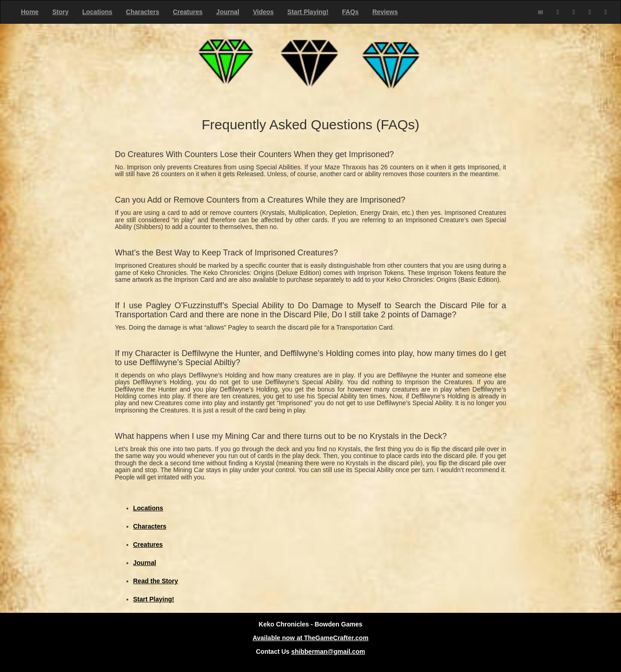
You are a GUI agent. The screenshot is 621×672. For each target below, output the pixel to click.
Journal (228, 12)
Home (30, 12)
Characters (143, 12)
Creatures (188, 12)
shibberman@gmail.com (328, 652)
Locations (97, 12)
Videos (263, 12)
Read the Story (156, 581)
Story (61, 12)
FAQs (351, 12)
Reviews (385, 12)
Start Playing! (308, 12)
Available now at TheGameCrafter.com (310, 638)
